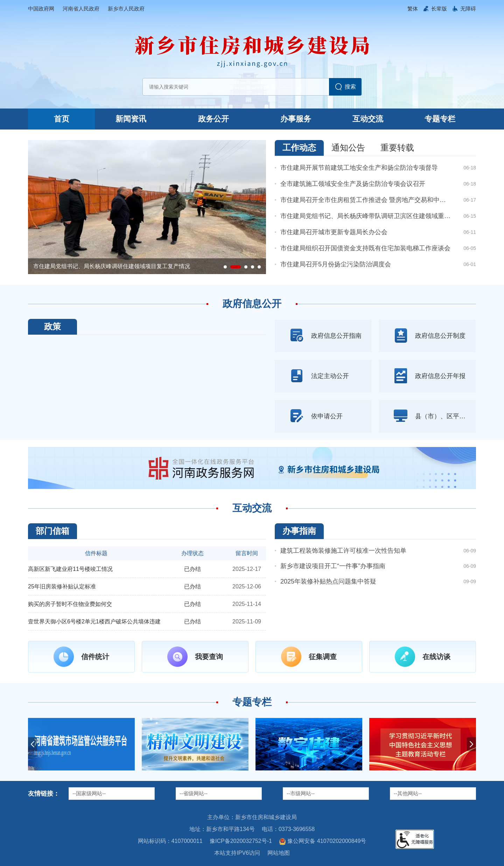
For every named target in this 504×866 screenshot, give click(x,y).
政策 (52, 326)
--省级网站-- (194, 793)
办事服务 (296, 119)
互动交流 (368, 119)
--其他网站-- (408, 793)
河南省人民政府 (81, 9)
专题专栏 (440, 119)
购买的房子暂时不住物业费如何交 (70, 604)
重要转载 (397, 148)
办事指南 (299, 531)
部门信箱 (52, 531)
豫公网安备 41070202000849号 (323, 841)
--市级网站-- (301, 793)
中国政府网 (41, 9)
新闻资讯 (131, 119)
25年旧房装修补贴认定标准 (62, 586)
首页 (62, 119)
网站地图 (279, 853)
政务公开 (213, 119)
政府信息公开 (252, 304)
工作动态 (299, 148)
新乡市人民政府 (126, 9)
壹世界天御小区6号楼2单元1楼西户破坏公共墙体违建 (94, 621)
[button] (439, 9)
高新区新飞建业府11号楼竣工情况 (70, 569)
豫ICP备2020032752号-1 (241, 841)
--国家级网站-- (89, 793)
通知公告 (348, 148)
